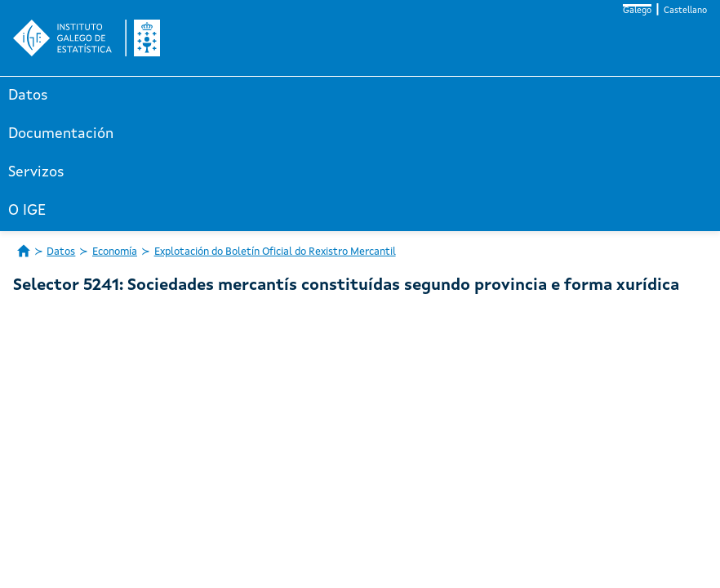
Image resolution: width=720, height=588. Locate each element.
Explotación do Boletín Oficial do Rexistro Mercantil (275, 252)
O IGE (27, 211)
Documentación (61, 134)
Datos (28, 96)
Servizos (36, 172)
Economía (115, 252)
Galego (637, 11)
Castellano (685, 11)
